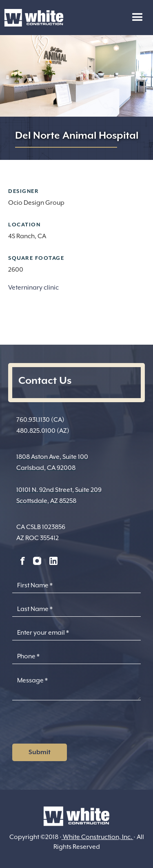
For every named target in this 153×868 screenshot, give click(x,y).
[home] (32, 18)
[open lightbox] (76, 305)
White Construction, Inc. (98, 837)
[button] (137, 18)
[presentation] (74, 724)
